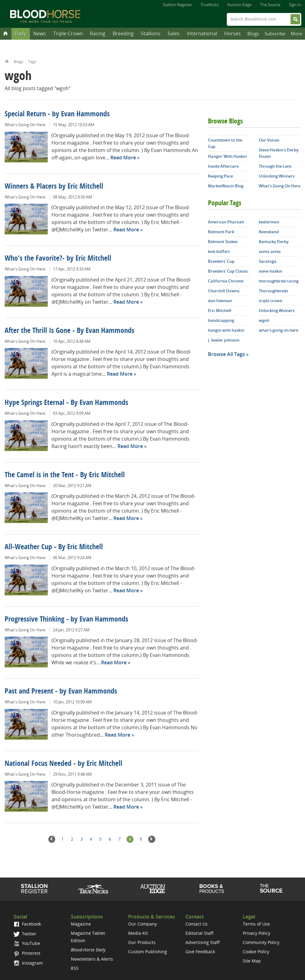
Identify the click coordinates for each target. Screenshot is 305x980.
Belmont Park (221, 232)
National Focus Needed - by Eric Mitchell (63, 764)
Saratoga (268, 261)
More (297, 34)
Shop (212, 889)
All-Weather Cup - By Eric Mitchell (54, 547)
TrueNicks (210, 5)
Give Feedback (200, 952)
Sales (174, 34)
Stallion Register (177, 5)
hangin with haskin (226, 330)
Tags (32, 62)
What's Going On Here (25, 125)
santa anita (270, 251)
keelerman (269, 222)
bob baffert (219, 251)
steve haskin (270, 271)
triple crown (270, 301)
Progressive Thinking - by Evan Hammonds (66, 620)
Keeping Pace (220, 176)
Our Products (142, 942)
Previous (52, 839)
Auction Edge (239, 5)
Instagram (28, 963)
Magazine (81, 924)
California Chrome (226, 281)
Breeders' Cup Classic (228, 271)
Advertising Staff (203, 942)
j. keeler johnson (224, 340)
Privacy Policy (256, 933)
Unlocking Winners (277, 176)
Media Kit (138, 933)
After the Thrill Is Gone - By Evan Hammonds (69, 331)
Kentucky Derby (274, 242)
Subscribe (275, 34)
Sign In (295, 5)
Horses (233, 34)
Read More (123, 158)
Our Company (142, 924)
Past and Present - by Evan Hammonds (61, 692)
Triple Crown (68, 34)
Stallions (151, 34)
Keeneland (269, 232)
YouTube (27, 943)
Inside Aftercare (223, 166)
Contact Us (197, 924)
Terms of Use (256, 924)
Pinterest (27, 953)
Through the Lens (275, 166)
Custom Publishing (148, 952)
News (40, 34)
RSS (75, 968)
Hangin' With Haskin (227, 156)
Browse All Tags (226, 354)
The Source (270, 5)
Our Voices (269, 140)
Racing (98, 34)
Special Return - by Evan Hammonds (57, 114)
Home (7, 61)
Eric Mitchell (220, 310)
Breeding (123, 34)
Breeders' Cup (221, 261)
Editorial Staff (199, 933)
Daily (20, 34)
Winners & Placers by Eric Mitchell (54, 187)
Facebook (27, 924)
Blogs (253, 34)
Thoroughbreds (273, 291)
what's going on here (279, 330)
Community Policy (261, 942)
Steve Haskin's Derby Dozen (279, 153)
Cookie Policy (256, 952)
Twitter (25, 934)
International (202, 34)
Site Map (252, 961)
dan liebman (220, 301)
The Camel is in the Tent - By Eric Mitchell (65, 475)
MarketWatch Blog (226, 186)
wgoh (264, 320)
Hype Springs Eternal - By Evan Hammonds (66, 403)
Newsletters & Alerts (92, 959)
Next (152, 839)
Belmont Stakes (223, 242)
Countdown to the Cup (225, 143)
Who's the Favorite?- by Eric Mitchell (58, 259)
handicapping (221, 320)
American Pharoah (226, 222)
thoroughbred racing (279, 281)
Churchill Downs (224, 291)
